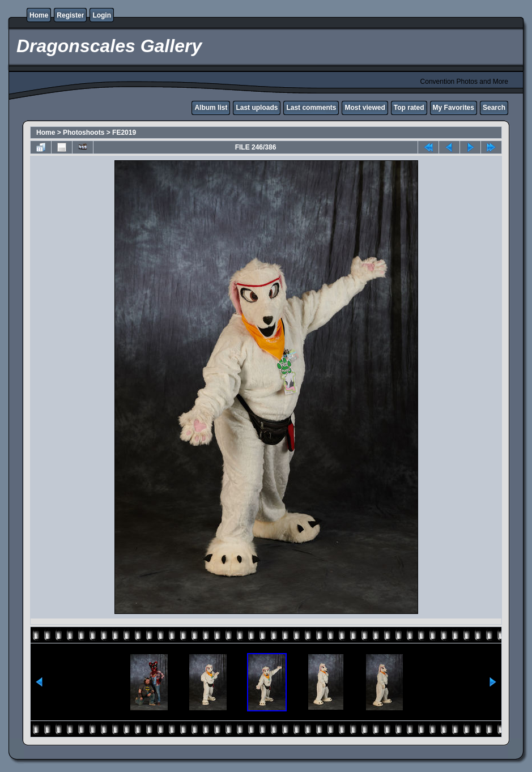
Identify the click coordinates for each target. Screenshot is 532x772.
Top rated (409, 108)
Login (102, 15)
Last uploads (257, 108)
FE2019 (124, 133)
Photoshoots (84, 133)
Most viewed (365, 108)
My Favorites (454, 108)
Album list (211, 108)
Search (494, 108)
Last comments (311, 108)
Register (70, 15)
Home (39, 15)
